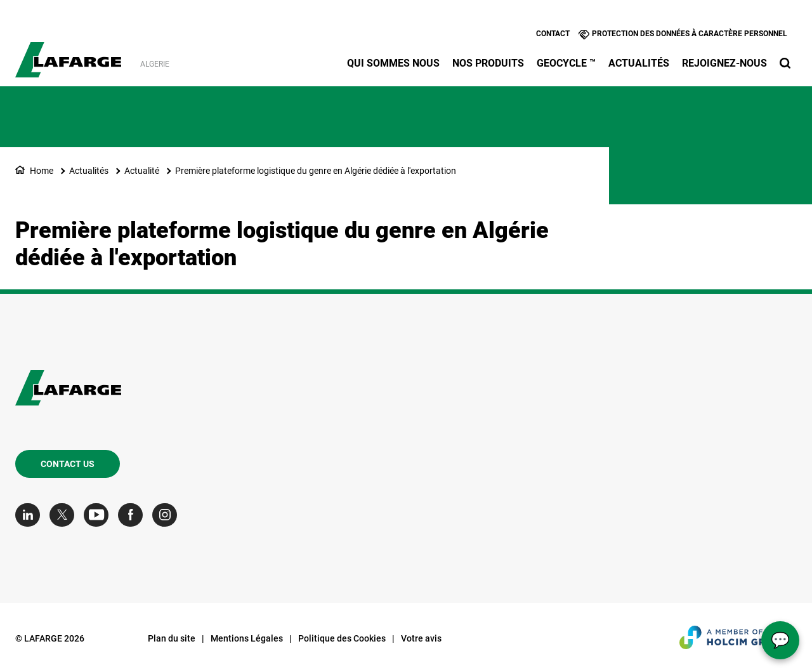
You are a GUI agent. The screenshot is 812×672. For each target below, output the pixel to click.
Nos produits (488, 63)
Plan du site (172, 638)
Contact (553, 34)
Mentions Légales (247, 638)
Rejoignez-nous (724, 63)
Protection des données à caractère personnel (690, 34)
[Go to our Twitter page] (65, 515)
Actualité (142, 171)
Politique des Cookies (342, 638)
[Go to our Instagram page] (168, 515)
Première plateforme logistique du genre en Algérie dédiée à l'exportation (316, 171)
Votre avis (421, 638)
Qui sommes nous (393, 63)
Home (42, 171)
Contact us (68, 464)
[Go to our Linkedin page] (31, 515)
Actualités (639, 63)
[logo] (68, 53)
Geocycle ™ (566, 63)
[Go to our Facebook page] (134, 515)
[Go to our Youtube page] (99, 515)
